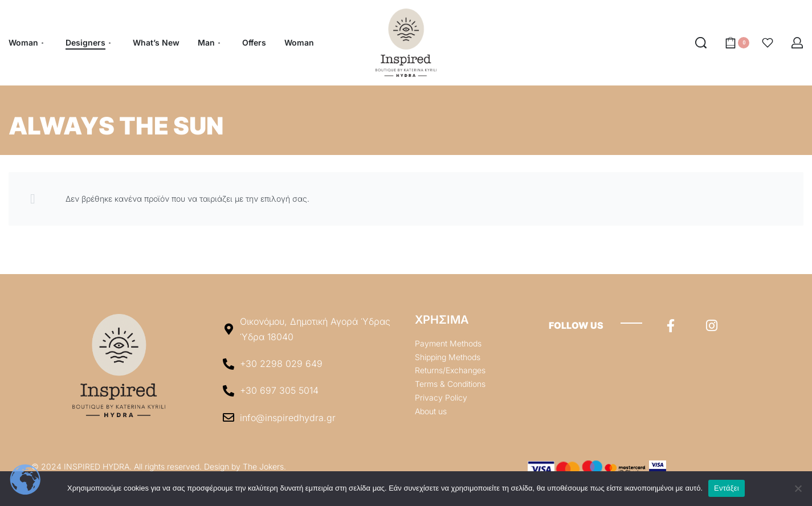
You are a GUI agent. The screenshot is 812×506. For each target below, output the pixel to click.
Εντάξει (727, 488)
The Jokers (263, 466)
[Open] (768, 43)
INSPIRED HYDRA (97, 466)
